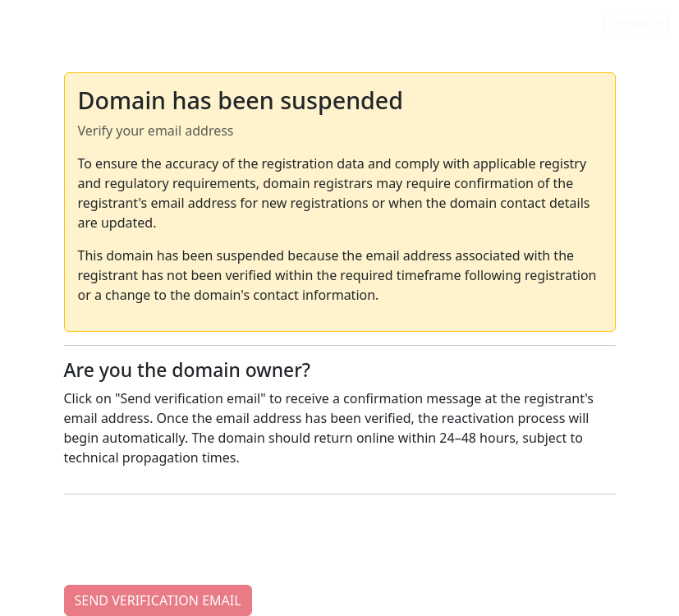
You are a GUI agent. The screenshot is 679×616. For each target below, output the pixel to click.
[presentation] (189, 540)
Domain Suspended (85, 23)
